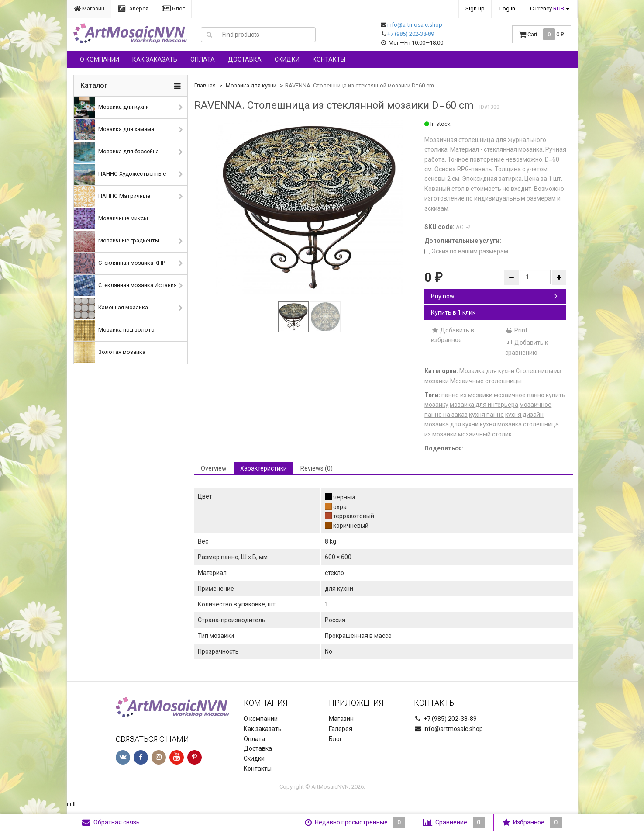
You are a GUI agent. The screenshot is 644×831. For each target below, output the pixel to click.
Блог (173, 9)
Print (516, 330)
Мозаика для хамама (114, 130)
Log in (507, 9)
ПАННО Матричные (112, 197)
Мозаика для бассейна (117, 152)
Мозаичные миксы (111, 219)
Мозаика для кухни (112, 107)
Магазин (89, 9)
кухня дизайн (524, 415)
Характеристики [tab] (263, 468)
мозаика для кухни (451, 424)
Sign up (475, 9)
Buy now (494, 296)
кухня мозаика (501, 424)
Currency (547, 9)
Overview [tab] (214, 468)
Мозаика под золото (114, 330)
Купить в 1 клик (453, 312)
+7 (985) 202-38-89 (411, 34)
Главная (205, 85)
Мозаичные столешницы (486, 381)
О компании (100, 59)
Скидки (287, 59)
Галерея (133, 9)
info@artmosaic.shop (415, 25)
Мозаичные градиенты (117, 241)
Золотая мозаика (110, 353)
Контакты (329, 59)
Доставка (245, 59)
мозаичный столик (485, 434)
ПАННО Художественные (120, 174)
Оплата (203, 59)
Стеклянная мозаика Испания (126, 286)
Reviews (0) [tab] (317, 468)
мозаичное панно (519, 395)
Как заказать (155, 59)
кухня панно (486, 415)
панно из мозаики (467, 395)
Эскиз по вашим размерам (466, 251)
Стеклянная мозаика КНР (120, 263)
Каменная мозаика (111, 308)
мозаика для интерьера (484, 405)
